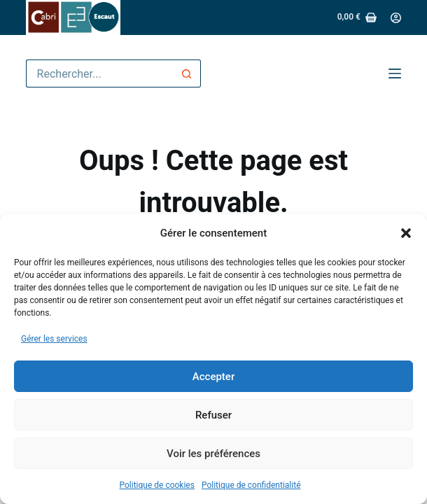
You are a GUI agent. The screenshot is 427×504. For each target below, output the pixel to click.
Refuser (213, 415)
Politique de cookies (157, 485)
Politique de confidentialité (251, 485)
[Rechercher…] (99, 73)
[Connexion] (396, 18)
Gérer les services (54, 339)
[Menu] (395, 73)
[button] (406, 233)
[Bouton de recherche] (187, 73)
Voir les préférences (213, 454)
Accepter (213, 377)
